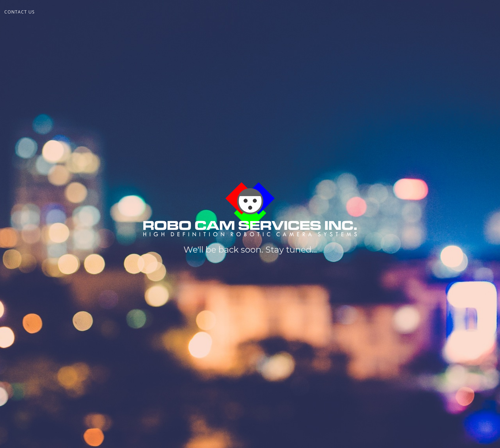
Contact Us (19, 12)
